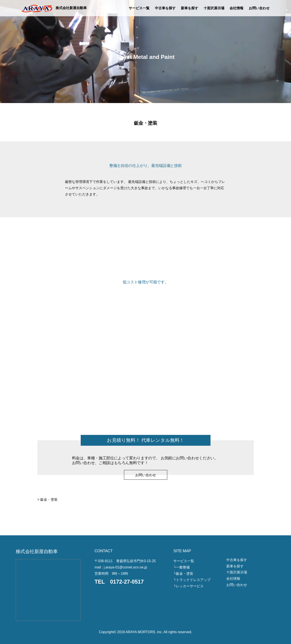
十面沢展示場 (214, 8)
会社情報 (236, 8)
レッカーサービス (190, 586)
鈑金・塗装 (185, 574)
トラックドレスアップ (193, 580)
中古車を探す (165, 8)
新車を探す (190, 8)
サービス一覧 (139, 8)
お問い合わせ (259, 8)
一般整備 (183, 567)
